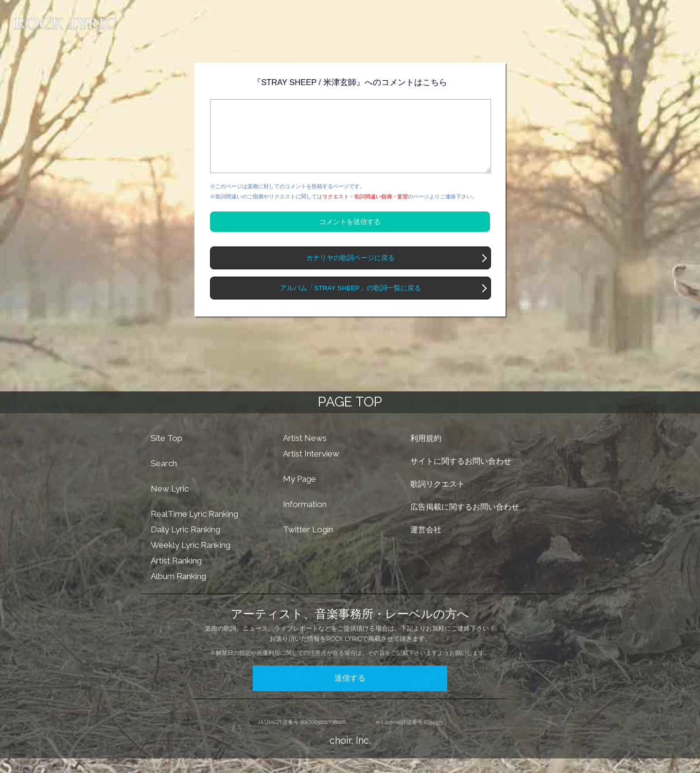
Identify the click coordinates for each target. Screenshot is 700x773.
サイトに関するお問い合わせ (461, 476)
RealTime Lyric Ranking (194, 528)
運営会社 (426, 544)
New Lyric (170, 503)
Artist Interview (311, 468)
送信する (350, 693)
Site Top (166, 453)
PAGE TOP (350, 416)
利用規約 (426, 453)
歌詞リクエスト (437, 499)
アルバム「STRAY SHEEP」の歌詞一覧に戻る (350, 303)
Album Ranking (178, 591)
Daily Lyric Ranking (185, 544)
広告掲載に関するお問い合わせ (465, 521)
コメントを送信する (350, 236)
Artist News (305, 453)
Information (305, 519)
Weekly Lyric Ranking (191, 560)
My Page (299, 493)
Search (164, 478)
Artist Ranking (176, 575)
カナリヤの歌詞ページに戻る (350, 272)
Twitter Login (308, 544)
